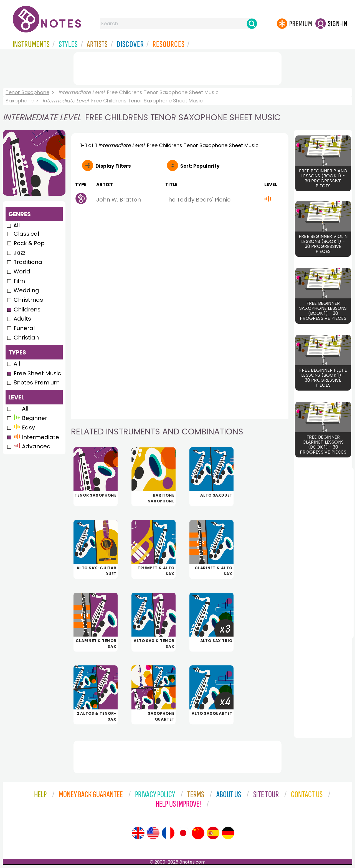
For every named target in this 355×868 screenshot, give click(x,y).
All (17, 225)
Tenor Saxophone (27, 92)
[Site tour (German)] (228, 833)
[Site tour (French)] (168, 833)
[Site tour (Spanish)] (213, 833)
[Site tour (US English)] (153, 833)
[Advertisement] (177, 67)
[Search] (252, 24)
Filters (113, 166)
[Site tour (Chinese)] (198, 833)
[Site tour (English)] (138, 833)
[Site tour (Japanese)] (183, 833)
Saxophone (20, 101)
